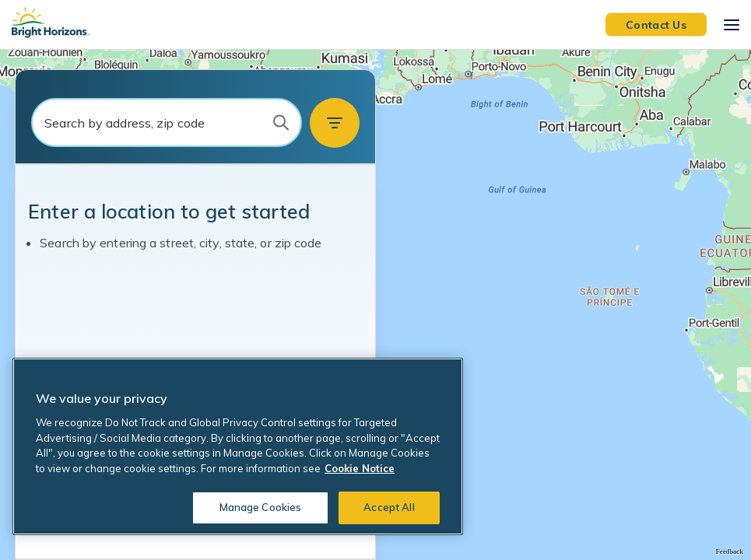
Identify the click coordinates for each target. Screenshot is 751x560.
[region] (375, 305)
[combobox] (166, 122)
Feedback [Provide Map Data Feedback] (730, 551)
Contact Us (656, 24)
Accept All (389, 507)
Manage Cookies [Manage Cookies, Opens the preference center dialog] (261, 507)
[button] (335, 123)
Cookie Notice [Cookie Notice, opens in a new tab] (360, 468)
